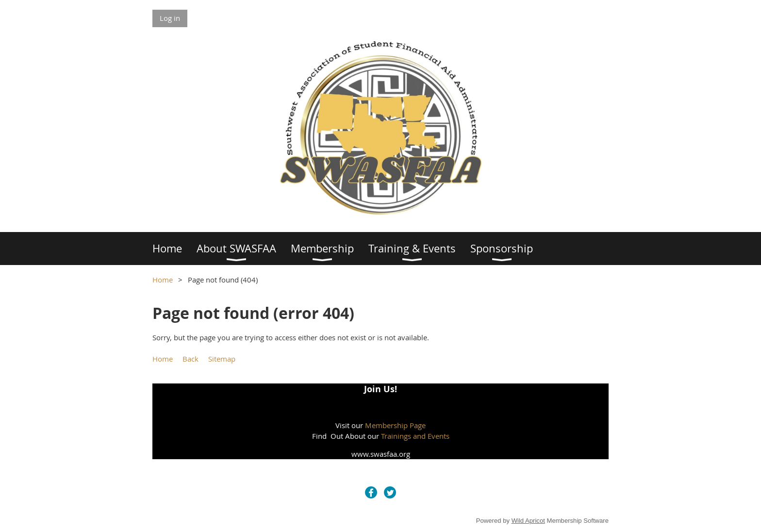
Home (163, 280)
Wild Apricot (528, 521)
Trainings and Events (415, 436)
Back (190, 359)
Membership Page (395, 425)
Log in (170, 18)
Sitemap (222, 359)
